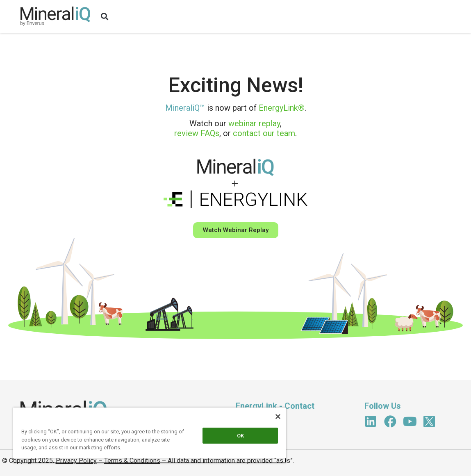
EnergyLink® (282, 108)
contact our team (264, 133)
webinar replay (254, 123)
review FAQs (197, 133)
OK (240, 436)
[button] (105, 16)
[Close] (278, 417)
